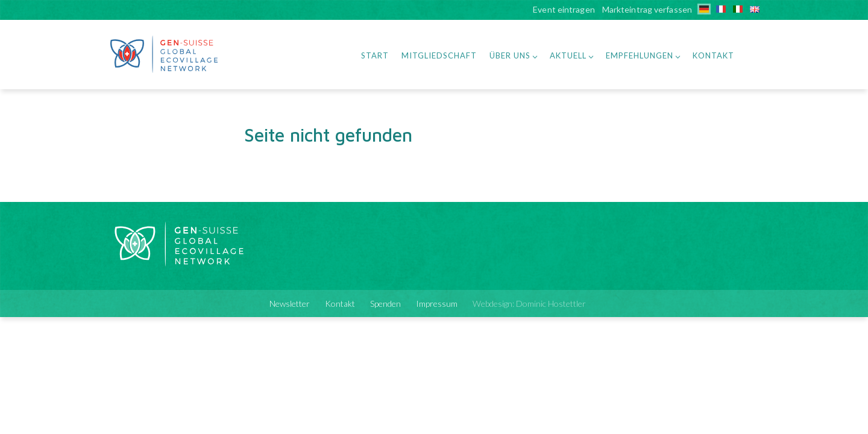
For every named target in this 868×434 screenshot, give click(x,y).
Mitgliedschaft (439, 55)
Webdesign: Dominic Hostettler (529, 303)
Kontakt (713, 55)
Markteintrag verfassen (647, 10)
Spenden (385, 303)
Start (375, 55)
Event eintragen (564, 10)
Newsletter (290, 303)
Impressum (437, 303)
